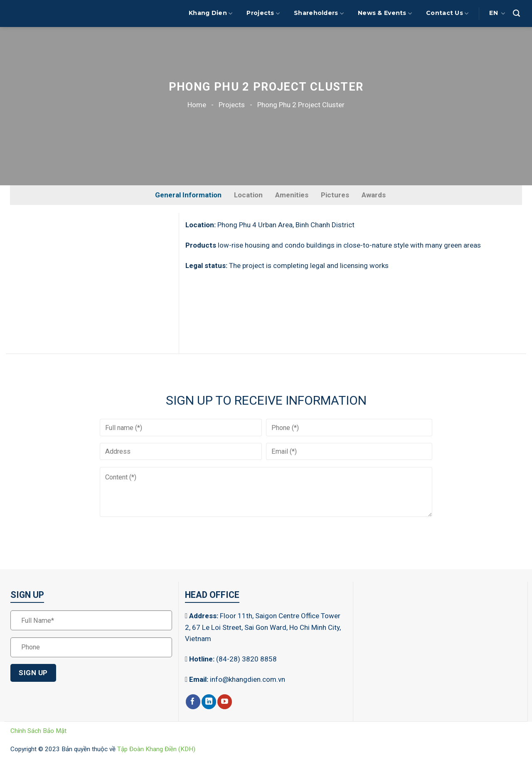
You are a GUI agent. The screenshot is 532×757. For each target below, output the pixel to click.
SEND (123, 532)
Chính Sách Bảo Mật (38, 731)
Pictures (335, 195)
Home (197, 105)
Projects (263, 13)
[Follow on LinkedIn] (209, 702)
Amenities (292, 195)
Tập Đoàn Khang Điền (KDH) (156, 749)
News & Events (385, 13)
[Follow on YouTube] (225, 702)
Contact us (447, 13)
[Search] (516, 13)
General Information (188, 195)
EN (497, 13)
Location (248, 195)
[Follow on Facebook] (193, 702)
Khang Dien (211, 13)
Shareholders (319, 13)
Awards (374, 195)
